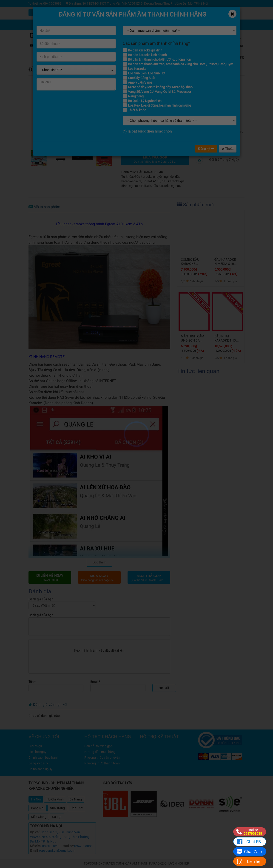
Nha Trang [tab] (57, 808)
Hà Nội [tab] (36, 799)
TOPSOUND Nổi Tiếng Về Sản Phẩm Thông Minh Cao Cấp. (225, 105)
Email (95, 682)
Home (234, 38)
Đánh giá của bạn (41, 599)
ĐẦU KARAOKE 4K (237, 57)
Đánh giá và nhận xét (48, 705)
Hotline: (68, 846)
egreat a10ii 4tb (140, 186)
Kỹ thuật (184, 13)
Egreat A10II (152, 181)
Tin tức (202, 13)
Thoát (228, 149)
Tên (32, 682)
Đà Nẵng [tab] (76, 799)
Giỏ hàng (186, 23)
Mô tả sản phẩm (44, 207)
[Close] (232, 14)
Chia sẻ (167, 23)
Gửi (164, 688)
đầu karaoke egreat (166, 186)
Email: (34, 851)
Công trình (219, 13)
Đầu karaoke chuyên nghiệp (154, 177)
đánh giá (215, 68)
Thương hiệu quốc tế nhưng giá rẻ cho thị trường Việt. (224, 121)
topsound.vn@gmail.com (57, 851)
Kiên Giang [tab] (39, 817)
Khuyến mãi (167, 13)
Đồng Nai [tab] (38, 808)
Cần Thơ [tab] (77, 808)
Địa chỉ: (35, 832)
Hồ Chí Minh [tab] (55, 799)
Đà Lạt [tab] (57, 817)
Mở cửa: (36, 846)
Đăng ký (206, 149)
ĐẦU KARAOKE (237, 44)
